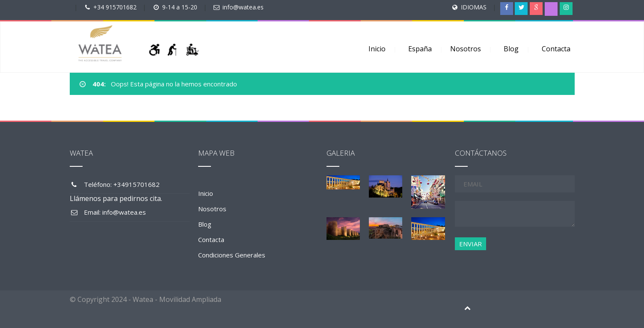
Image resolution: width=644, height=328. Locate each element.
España (420, 49)
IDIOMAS (474, 7)
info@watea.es (243, 7)
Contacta (556, 49)
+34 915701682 (115, 7)
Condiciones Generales (232, 255)
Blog (511, 49)
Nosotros (466, 49)
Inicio (377, 49)
